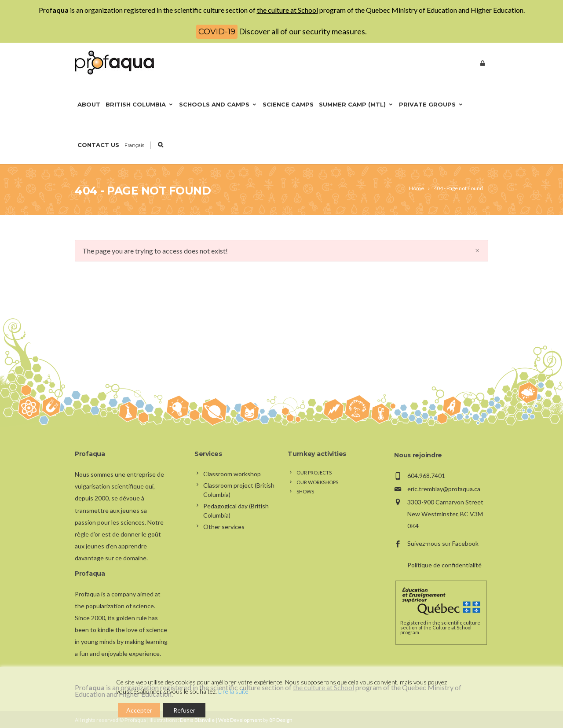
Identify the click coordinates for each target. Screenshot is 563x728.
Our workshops (317, 482)
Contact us (98, 145)
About (89, 104)
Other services (224, 527)
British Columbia (140, 104)
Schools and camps (218, 104)
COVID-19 (217, 32)
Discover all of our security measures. (303, 31)
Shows (305, 491)
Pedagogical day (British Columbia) (236, 511)
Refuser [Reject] (184, 710)
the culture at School (287, 10)
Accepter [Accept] (139, 710)
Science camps (288, 104)
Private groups (431, 104)
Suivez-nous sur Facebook (443, 543)
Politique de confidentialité (444, 565)
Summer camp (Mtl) (356, 104)
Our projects (314, 472)
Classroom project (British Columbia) (239, 490)
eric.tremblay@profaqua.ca (444, 489)
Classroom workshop (232, 474)
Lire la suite (233, 691)
